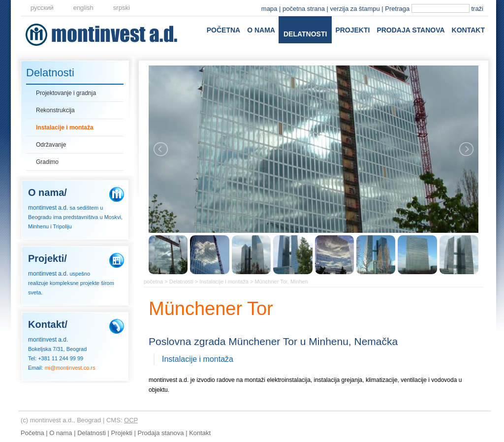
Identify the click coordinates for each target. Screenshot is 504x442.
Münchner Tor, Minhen (281, 282)
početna (153, 282)
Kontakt (468, 30)
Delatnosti (305, 34)
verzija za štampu (355, 9)
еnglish (83, 8)
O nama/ (47, 192)
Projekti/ (47, 258)
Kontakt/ (48, 324)
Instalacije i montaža (65, 127)
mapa (269, 9)
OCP (131, 420)
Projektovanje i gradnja (66, 93)
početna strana (304, 9)
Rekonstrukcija (55, 110)
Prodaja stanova (410, 30)
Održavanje (51, 145)
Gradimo (47, 162)
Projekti (352, 30)
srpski (122, 8)
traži (477, 9)
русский (42, 8)
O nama (261, 30)
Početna (223, 30)
